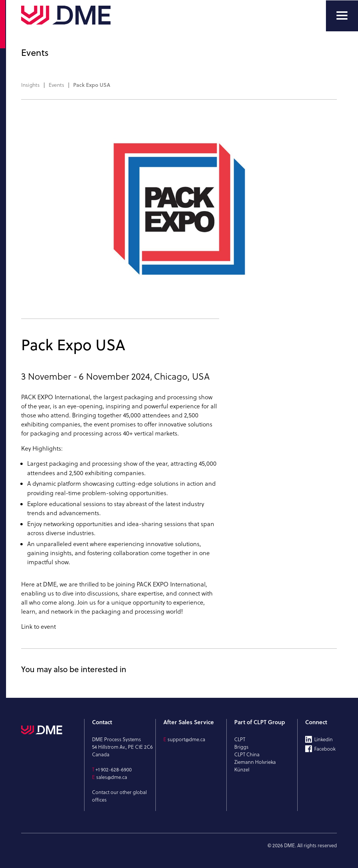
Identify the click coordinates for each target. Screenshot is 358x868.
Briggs (241, 747)
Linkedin (323, 739)
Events (56, 85)
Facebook (325, 749)
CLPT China (247, 754)
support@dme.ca (186, 739)
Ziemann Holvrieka (255, 762)
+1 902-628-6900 (114, 770)
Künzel (242, 770)
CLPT (240, 739)
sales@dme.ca (112, 777)
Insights (30, 85)
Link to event (38, 626)
